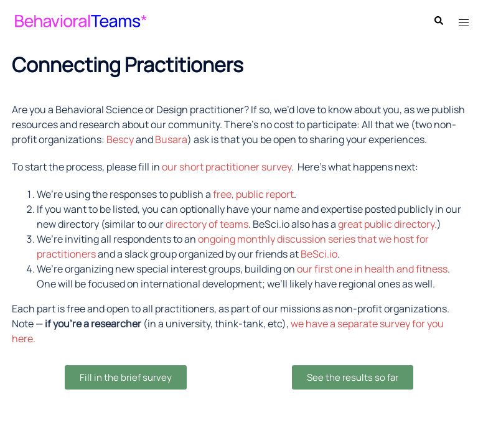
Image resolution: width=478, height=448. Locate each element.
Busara (171, 139)
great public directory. (387, 224)
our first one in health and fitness (372, 269)
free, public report (253, 194)
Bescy (120, 139)
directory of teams (207, 224)
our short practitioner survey (227, 167)
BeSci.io (319, 254)
